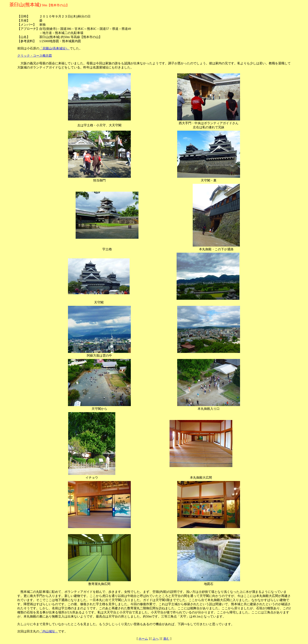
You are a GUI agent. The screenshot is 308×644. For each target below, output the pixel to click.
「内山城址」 (49, 631)
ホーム (143, 639)
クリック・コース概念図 (35, 56)
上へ (156, 639)
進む (166, 639)
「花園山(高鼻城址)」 (55, 48)
